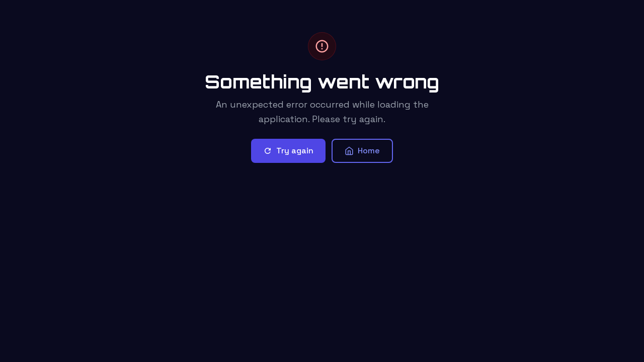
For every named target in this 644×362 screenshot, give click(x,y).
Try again (288, 151)
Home (362, 151)
